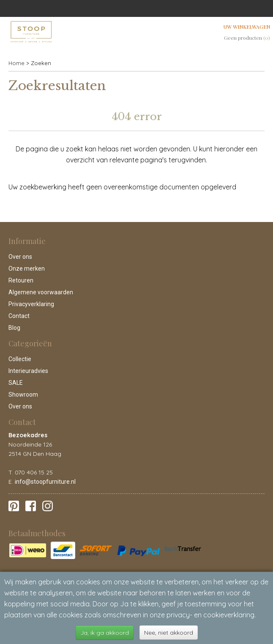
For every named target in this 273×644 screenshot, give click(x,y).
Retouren (21, 280)
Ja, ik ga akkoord (105, 633)
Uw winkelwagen (247, 27)
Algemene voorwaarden (41, 292)
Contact (19, 316)
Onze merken (27, 269)
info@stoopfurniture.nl (45, 482)
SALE (16, 383)
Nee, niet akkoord (169, 633)
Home (16, 63)
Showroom (23, 395)
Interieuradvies (28, 371)
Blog (14, 328)
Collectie (20, 359)
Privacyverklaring (31, 304)
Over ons (20, 257)
